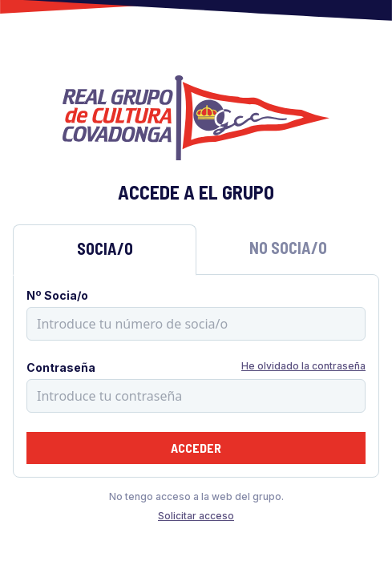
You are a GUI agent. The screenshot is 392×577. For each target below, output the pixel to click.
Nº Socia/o (57, 295)
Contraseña (61, 367)
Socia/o (105, 248)
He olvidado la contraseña (303, 366)
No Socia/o (288, 248)
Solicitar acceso (196, 516)
